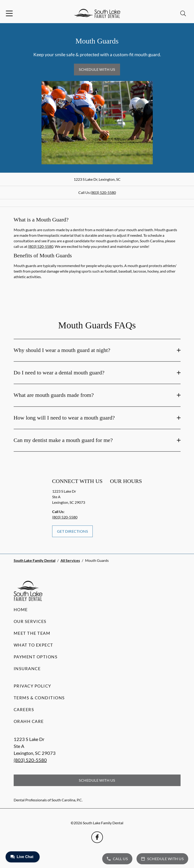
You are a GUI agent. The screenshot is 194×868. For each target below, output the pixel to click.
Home (21, 610)
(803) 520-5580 (103, 192)
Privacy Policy (32, 686)
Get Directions (73, 531)
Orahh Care (29, 721)
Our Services (30, 621)
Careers (24, 709)
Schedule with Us (97, 69)
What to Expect (33, 645)
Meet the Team (32, 633)
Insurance (27, 669)
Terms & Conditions (39, 698)
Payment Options (36, 657)
